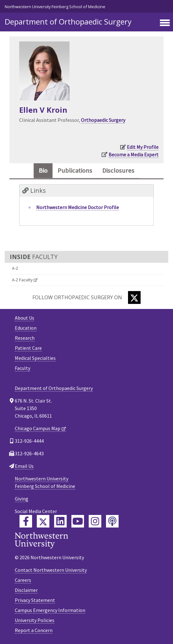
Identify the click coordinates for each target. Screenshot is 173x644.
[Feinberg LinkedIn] (60, 521)
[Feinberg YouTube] (78, 521)
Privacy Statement (35, 600)
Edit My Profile (143, 147)
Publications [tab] (75, 170)
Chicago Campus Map (38, 428)
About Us (25, 318)
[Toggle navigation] (165, 23)
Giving (22, 499)
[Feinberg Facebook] (26, 521)
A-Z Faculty (22, 280)
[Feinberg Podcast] (112, 521)
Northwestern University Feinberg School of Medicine (55, 7)
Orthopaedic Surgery (103, 120)
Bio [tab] (43, 170)
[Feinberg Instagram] (95, 521)
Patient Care (28, 348)
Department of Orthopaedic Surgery (68, 22)
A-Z (15, 268)
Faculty (22, 368)
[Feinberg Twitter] (43, 521)
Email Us (24, 466)
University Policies (35, 620)
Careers (23, 580)
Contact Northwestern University (51, 570)
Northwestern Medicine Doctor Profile (78, 207)
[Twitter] (134, 298)
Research (25, 338)
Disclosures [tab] (118, 170)
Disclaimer (26, 590)
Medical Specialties (35, 358)
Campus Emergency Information (50, 610)
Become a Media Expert (134, 154)
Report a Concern (34, 630)
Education (26, 328)
